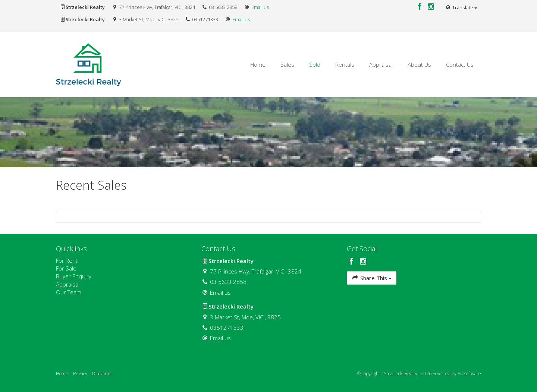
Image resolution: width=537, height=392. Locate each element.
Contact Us (460, 64)
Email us (260, 7)
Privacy (80, 374)
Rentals (345, 64)
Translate (461, 7)
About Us (419, 64)
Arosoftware (469, 374)
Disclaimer (103, 374)
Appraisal (381, 64)
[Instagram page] (431, 7)
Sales (287, 64)
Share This (372, 278)
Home (258, 64)
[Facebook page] (420, 7)
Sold (315, 64)
